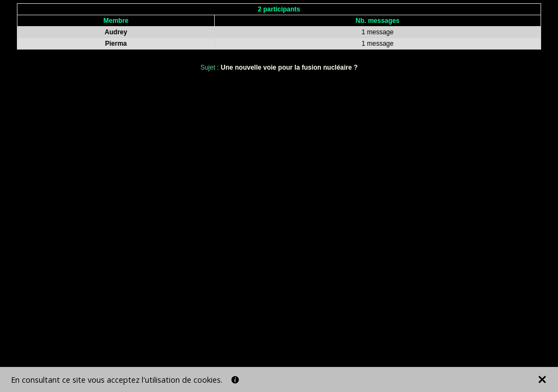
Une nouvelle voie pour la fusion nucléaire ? (289, 68)
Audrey (116, 32)
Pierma (116, 44)
